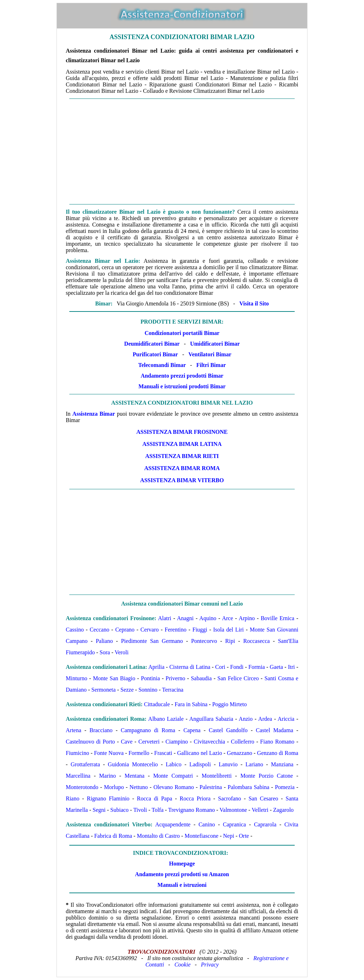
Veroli (121, 652)
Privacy (210, 965)
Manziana (282, 764)
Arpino (247, 618)
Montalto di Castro (158, 836)
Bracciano (101, 730)
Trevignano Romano (191, 810)
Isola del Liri (229, 630)
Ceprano (125, 630)
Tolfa (158, 810)
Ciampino (176, 742)
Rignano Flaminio (108, 798)
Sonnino (148, 690)
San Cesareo (263, 798)
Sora (105, 652)
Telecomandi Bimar (162, 365)
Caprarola (265, 824)
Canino (207, 824)
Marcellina (78, 776)
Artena (74, 730)
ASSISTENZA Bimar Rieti (182, 456)
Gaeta (276, 667)
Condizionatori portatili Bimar (182, 333)
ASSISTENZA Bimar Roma (182, 468)
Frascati (163, 753)
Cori (220, 667)
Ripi (230, 641)
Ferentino (175, 630)
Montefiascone (201, 836)
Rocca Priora (195, 798)
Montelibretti (216, 776)
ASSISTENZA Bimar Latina (182, 444)
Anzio (246, 719)
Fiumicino (77, 753)
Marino (108, 776)
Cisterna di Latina (190, 667)
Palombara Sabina (248, 787)
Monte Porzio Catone (267, 776)
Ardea (265, 719)
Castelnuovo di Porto (90, 742)
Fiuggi (200, 630)
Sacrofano (229, 798)
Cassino (75, 630)
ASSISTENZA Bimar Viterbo (182, 480)
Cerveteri (149, 742)
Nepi (229, 836)
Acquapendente (173, 824)
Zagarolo (283, 810)
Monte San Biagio (114, 678)
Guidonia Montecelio (133, 764)
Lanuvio (228, 764)
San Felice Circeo (238, 678)
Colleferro (243, 742)
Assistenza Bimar (94, 414)
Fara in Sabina (191, 704)
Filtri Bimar (211, 365)
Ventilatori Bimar (210, 354)
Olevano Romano (174, 787)
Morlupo (114, 787)
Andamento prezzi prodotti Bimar (182, 376)
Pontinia (151, 678)
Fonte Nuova (109, 753)
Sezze (127, 690)
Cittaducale (157, 704)
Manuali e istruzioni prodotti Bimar (182, 386)
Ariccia (286, 719)
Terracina (173, 690)
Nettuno (139, 787)
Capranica (234, 824)
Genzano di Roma (278, 753)
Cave (127, 742)
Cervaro (150, 630)
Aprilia (156, 667)
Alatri (164, 618)
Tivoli (140, 810)
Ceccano (99, 630)
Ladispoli (200, 764)
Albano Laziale (166, 719)
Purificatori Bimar (155, 354)
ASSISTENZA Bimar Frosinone (182, 432)
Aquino (208, 618)
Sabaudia (201, 678)
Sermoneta (103, 690)
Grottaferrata (85, 764)
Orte (244, 836)
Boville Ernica (277, 618)
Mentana (134, 776)
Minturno (76, 678)
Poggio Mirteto (229, 704)
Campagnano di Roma (148, 730)
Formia (257, 667)
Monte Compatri (173, 776)
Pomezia (285, 787)
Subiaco (119, 810)
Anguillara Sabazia (211, 719)
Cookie (183, 965)
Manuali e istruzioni (182, 885)
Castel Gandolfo (228, 730)
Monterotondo (82, 787)
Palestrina (211, 787)
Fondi (237, 667)
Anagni (185, 618)
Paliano (104, 641)
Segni (99, 810)
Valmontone (233, 810)
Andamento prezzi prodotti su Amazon (182, 874)
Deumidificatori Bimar (152, 344)
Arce (227, 618)
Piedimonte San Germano (152, 641)
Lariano (255, 764)
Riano (73, 798)
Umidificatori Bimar (215, 344)
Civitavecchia (209, 742)
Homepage (182, 864)
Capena (192, 730)
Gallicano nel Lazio (200, 753)
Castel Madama (275, 730)
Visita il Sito (254, 303)
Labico (173, 764)
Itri (291, 667)
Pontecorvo (204, 641)
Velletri (260, 810)
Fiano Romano (277, 742)
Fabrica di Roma (113, 836)
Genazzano (239, 753)
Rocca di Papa (154, 798)
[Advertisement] (182, 151)
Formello (139, 753)
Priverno (175, 678)
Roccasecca (256, 641)
